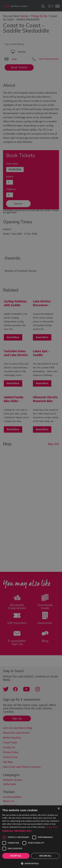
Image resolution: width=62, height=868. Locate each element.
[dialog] (31, 434)
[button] (31, 831)
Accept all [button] (16, 856)
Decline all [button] (45, 856)
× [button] (59, 809)
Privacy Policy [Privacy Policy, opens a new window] (52, 827)
